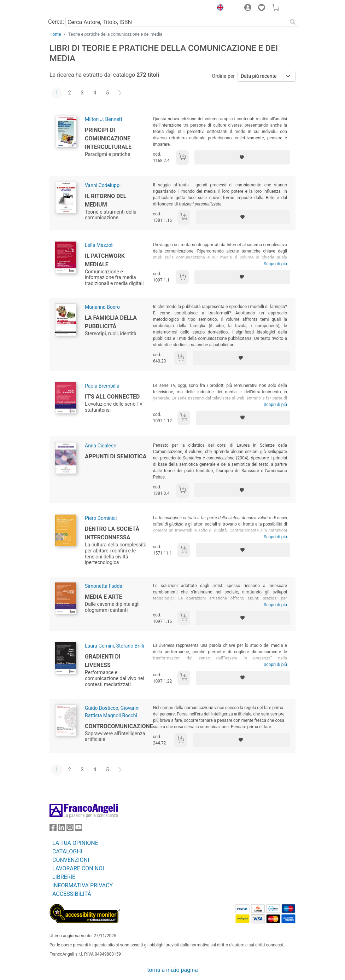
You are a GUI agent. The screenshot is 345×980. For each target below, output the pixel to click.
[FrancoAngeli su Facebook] (53, 829)
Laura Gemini (99, 646)
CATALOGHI (67, 851)
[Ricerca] (293, 22)
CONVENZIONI (71, 860)
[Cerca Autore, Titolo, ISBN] (176, 22)
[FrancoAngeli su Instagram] (70, 829)
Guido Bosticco (102, 708)
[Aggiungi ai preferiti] (242, 157)
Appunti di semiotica (116, 456)
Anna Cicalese (101, 446)
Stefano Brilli (130, 646)
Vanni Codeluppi (103, 185)
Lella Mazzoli (99, 245)
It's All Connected (112, 397)
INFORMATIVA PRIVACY (83, 885)
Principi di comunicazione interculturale (108, 138)
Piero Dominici (101, 518)
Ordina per (223, 76)
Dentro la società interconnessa (112, 533)
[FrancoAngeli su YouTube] (78, 829)
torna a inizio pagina (172, 970)
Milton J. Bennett (104, 119)
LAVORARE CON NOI (78, 868)
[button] (218, 8)
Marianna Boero (102, 307)
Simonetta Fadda (104, 586)
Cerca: (56, 22)
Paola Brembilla (102, 386)
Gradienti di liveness (103, 661)
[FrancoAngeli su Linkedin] (62, 829)
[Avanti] (120, 93)
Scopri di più (275, 264)
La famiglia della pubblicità (111, 322)
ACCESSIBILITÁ (72, 894)
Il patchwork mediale (105, 260)
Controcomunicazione (119, 726)
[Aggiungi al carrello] (182, 158)
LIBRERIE (64, 877)
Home (55, 34)
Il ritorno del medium (106, 200)
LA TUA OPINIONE (75, 843)
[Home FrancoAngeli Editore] (74, 8)
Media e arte (103, 597)
